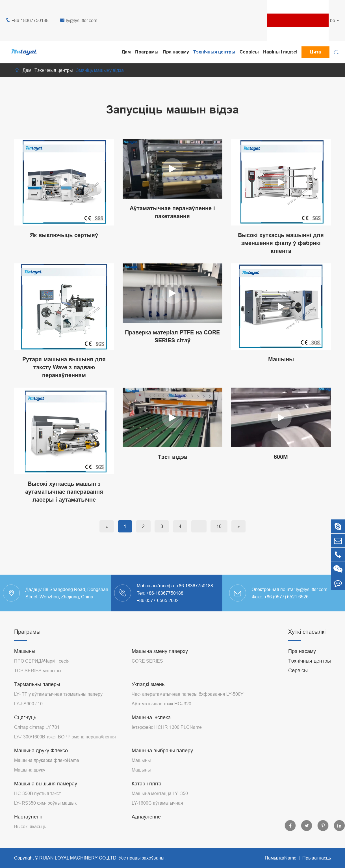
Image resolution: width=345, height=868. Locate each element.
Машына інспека (151, 717)
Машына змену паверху (160, 651)
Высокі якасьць (30, 826)
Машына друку (30, 770)
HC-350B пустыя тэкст (37, 793)
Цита (315, 52)
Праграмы (147, 52)
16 (219, 526)
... (199, 526)
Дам (126, 52)
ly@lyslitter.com (79, 21)
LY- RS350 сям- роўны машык (45, 803)
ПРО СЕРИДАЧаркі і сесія (42, 661)
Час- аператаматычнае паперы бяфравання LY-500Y (188, 694)
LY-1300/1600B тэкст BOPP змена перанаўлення (65, 737)
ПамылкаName (281, 858)
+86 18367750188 (195, 586)
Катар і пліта (147, 784)
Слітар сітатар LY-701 (37, 727)
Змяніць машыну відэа (100, 70)
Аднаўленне (146, 817)
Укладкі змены (149, 684)
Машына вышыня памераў (46, 784)
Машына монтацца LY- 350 (160, 793)
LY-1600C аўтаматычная (157, 803)
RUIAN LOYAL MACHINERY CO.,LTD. (78, 858)
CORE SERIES (147, 661)
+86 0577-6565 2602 (158, 600)
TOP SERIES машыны (38, 671)
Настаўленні (29, 817)
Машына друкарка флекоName (47, 760)
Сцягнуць (25, 717)
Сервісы (249, 52)
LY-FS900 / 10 (28, 704)
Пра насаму (176, 52)
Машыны (25, 651)
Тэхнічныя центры (214, 52)
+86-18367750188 (27, 21)
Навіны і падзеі (280, 52)
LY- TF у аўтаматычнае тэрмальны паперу (58, 694)
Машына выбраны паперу (162, 750)
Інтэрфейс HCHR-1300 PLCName (167, 727)
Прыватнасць (317, 858)
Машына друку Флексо (41, 750)
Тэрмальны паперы (37, 684)
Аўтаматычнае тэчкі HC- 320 (161, 704)
